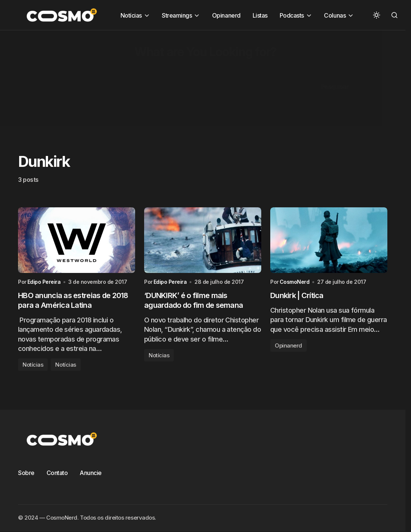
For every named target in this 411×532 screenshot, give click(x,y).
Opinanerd (288, 345)
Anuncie (91, 473)
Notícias (33, 365)
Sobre (26, 473)
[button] (376, 15)
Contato (57, 473)
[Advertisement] (205, 83)
